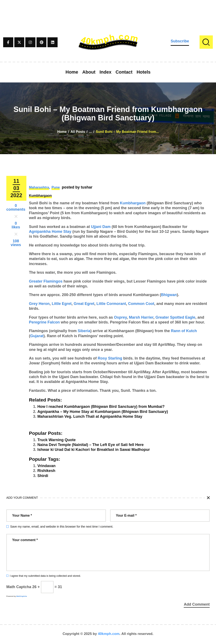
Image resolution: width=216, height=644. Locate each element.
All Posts (78, 132)
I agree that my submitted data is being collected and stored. (45, 576)
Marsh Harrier (141, 317)
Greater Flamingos (46, 281)
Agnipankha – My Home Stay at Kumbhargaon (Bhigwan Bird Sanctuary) (103, 412)
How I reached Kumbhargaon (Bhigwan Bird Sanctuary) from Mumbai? (101, 407)
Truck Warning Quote (56, 440)
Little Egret (62, 304)
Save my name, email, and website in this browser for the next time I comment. (62, 527)
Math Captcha (19, 587)
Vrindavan (46, 466)
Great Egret (84, 304)
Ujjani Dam (101, 227)
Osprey (120, 317)
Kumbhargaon (40, 196)
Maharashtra (39, 187)
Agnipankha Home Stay (50, 232)
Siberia (84, 331)
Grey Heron (39, 304)
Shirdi (43, 476)
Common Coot (141, 304)
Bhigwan (169, 295)
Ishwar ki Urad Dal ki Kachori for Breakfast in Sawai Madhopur (94, 450)
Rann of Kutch (184, 331)
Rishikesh (46, 471)
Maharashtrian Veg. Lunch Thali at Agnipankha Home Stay (90, 416)
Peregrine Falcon (44, 322)
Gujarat (37, 336)
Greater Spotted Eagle (175, 317)
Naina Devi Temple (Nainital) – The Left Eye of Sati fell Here (90, 445)
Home (62, 132)
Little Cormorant (111, 304)
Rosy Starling (110, 358)
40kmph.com (109, 634)
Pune (56, 187)
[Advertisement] (108, 9)
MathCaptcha (22, 596)
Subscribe (180, 41)
